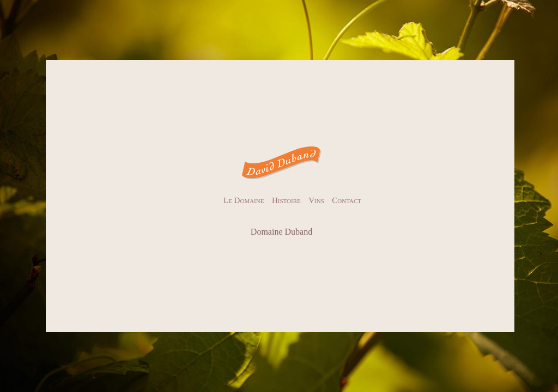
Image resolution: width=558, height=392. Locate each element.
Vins (316, 200)
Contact (347, 200)
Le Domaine (244, 200)
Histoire (286, 200)
